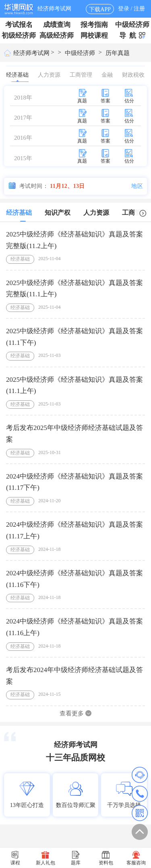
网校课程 (94, 36)
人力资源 (49, 75)
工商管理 (81, 75)
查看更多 (75, 713)
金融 (107, 75)
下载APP (100, 9)
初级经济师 (19, 36)
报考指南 (94, 25)
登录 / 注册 (131, 9)
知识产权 (58, 213)
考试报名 (19, 25)
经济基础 (17, 77)
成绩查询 (57, 25)
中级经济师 (132, 25)
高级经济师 (57, 36)
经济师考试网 (54, 9)
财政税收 (133, 75)
